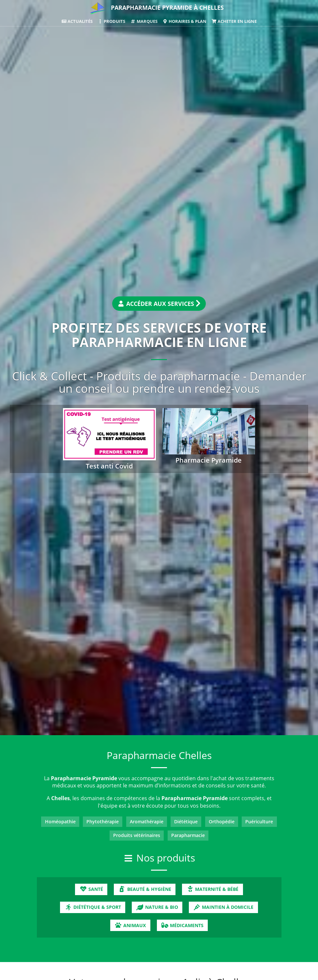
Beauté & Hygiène (144, 889)
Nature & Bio (157, 907)
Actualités (77, 21)
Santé (91, 889)
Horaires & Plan (184, 21)
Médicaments (182, 925)
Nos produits (166, 858)
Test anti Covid (109, 466)
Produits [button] (111, 21)
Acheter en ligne (234, 21)
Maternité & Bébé (212, 889)
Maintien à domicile (223, 907)
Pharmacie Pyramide (209, 460)
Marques (144, 21)
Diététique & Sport (93, 907)
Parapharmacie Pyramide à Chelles (167, 8)
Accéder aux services (159, 304)
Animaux (130, 925)
